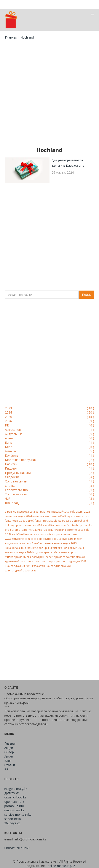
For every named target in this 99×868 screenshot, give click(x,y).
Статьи (10, 765)
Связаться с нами (17, 848)
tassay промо (68, 534)
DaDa (60, 516)
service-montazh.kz (18, 814)
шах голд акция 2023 (73, 561)
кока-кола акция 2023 (63, 543)
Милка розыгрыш (34, 557)
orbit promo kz (83, 525)
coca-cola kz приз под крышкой (43, 512)
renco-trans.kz (14, 810)
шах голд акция (50, 561)
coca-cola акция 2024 (18, 516)
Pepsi (59, 530)
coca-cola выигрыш (44, 516)
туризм (10, 561)
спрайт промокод (74, 557)
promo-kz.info (14, 806)
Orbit (70, 525)
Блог (8, 761)
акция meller (74, 539)
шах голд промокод (58, 566)
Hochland (82, 521)
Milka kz (43, 525)
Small (21, 534)
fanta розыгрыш (65, 521)
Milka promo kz (57, 525)
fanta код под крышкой (20, 521)
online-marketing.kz (61, 866)
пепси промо (54, 557)
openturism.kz (14, 802)
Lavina (27, 525)
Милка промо (14, 557)
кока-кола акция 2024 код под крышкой (30, 552)
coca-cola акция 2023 (77, 512)
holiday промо (14, 525)
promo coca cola (79, 530)
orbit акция (48, 530)
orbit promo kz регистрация (23, 530)
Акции (9, 748)
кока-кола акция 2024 (70, 548)
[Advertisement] (49, 93)
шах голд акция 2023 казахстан (25, 566)
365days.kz (12, 823)
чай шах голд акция (27, 561)
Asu (20, 512)
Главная (11, 37)
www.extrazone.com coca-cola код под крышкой (35, 539)
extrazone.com (80, 516)
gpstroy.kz (11, 793)
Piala (65, 530)
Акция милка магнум (18, 543)
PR (6, 769)
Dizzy (67, 516)
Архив (9, 756)
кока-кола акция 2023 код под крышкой (30, 548)
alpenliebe (11, 512)
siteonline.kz (13, 819)
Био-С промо (40, 543)
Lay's (35, 525)
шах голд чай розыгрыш (21, 570)
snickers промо (34, 534)
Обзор (9, 752)
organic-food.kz (15, 797)
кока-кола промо (67, 552)
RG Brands (11, 534)
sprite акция (52, 534)
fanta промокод (45, 521)
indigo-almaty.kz (16, 789)
